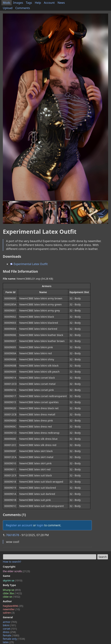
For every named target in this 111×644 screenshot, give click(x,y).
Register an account (19, 525)
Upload (8, 8)
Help (38, 3)
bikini (9, 625)
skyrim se (13, 580)
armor (10, 622)
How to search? (12, 562)
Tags (29, 3)
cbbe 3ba (12, 593)
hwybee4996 (13, 606)
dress (9, 632)
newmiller (11, 609)
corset (10, 629)
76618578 (13, 535)
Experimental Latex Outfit (29, 264)
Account (49, 3)
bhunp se (12, 590)
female (11, 635)
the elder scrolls (16, 571)
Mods (7, 3)
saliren (9, 613)
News (61, 3)
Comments (23, 8)
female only (14, 639)
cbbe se (11, 597)
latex (8, 642)
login (40, 525)
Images (18, 3)
